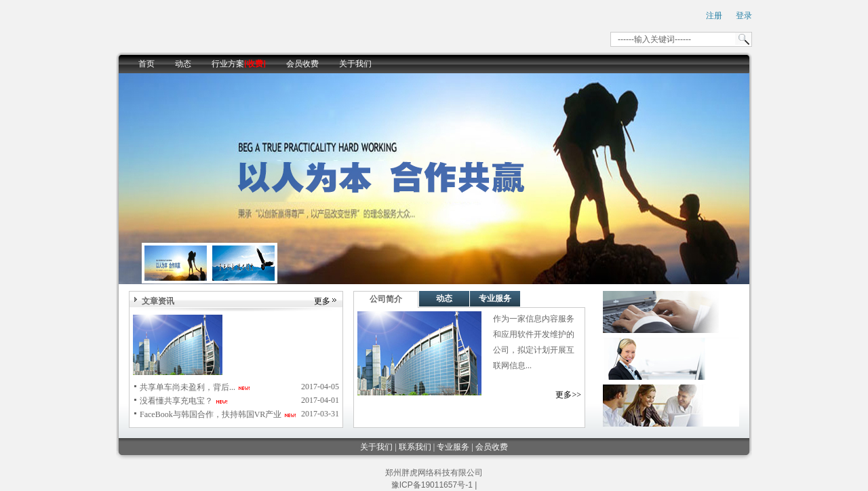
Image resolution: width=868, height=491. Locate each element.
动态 (183, 64)
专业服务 (495, 298)
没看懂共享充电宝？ (176, 401)
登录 (744, 16)
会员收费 (302, 64)
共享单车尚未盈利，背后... (188, 387)
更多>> (568, 395)
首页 (146, 64)
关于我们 (355, 64)
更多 (322, 301)
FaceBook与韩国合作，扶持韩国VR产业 (211, 414)
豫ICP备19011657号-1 (432, 485)
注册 (714, 16)
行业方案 (239, 64)
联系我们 (415, 447)
